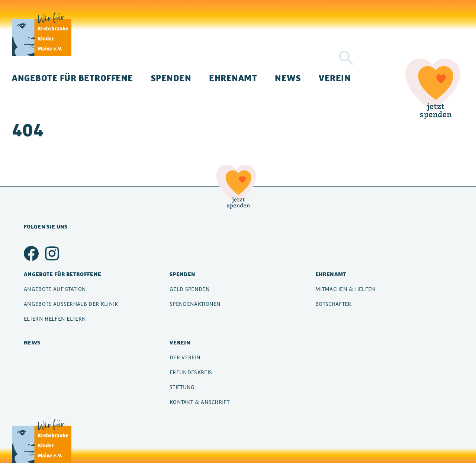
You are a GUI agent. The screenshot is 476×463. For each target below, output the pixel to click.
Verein (335, 78)
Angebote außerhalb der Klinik (71, 304)
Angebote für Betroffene (73, 78)
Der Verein (185, 357)
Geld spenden (190, 289)
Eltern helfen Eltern (55, 319)
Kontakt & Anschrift (200, 402)
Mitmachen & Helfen (345, 289)
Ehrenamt (233, 78)
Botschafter (333, 304)
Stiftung (182, 387)
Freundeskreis (191, 372)
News (288, 78)
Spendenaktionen (195, 304)
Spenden (171, 78)
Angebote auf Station (55, 289)
